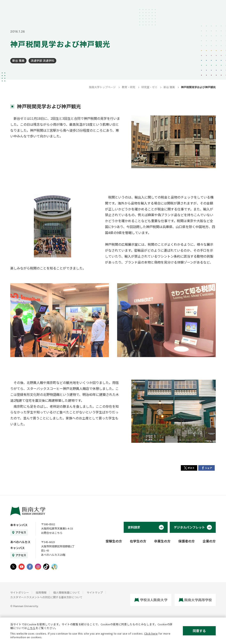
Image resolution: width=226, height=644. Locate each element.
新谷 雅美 (18, 61)
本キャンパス (19, 525)
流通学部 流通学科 (42, 61)
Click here (151, 633)
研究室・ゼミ (149, 87)
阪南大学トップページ (102, 87)
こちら (31, 628)
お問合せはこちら (52, 533)
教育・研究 (129, 87)
